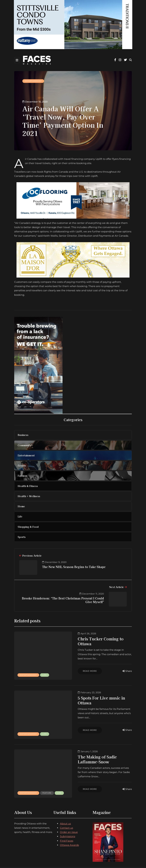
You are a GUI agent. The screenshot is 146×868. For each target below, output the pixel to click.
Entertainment (33, 81)
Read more (67, 662)
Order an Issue (69, 808)
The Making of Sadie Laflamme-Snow (91, 741)
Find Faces (67, 817)
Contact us (66, 804)
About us (65, 800)
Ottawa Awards (69, 821)
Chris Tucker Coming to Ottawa (85, 639)
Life (22, 668)
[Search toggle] (130, 60)
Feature (24, 770)
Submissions (68, 813)
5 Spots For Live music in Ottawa (86, 690)
